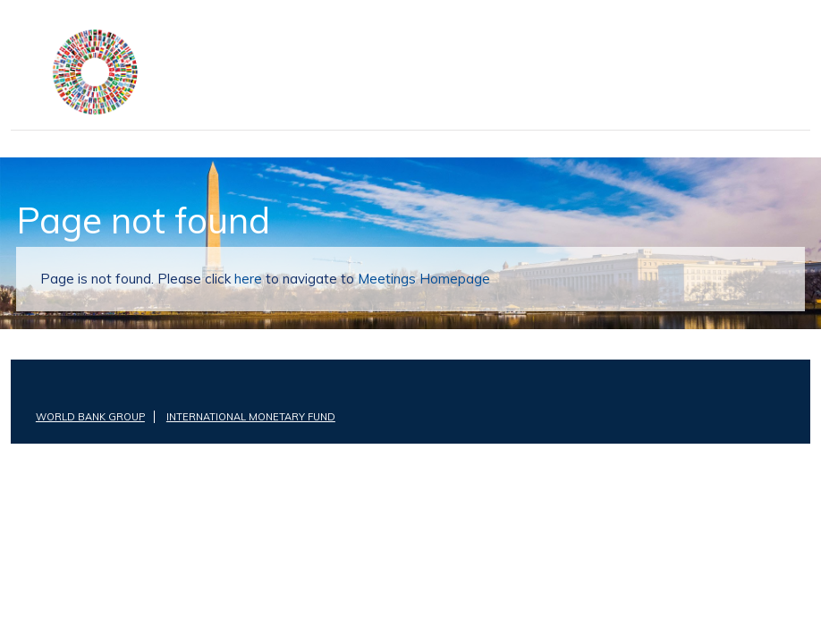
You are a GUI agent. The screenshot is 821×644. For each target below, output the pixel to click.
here (241, 279)
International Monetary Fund (245, 417)
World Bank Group (88, 417)
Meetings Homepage (406, 279)
